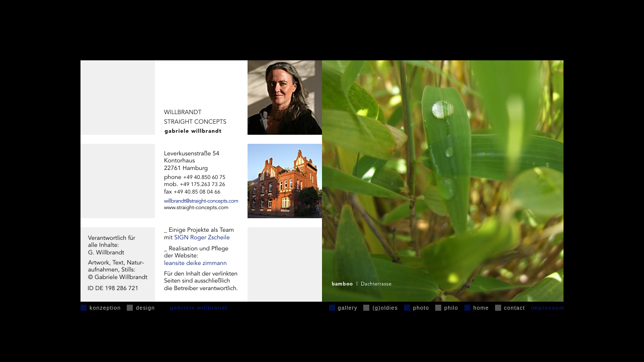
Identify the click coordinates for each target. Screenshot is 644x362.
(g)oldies (385, 308)
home (481, 308)
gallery (348, 308)
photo (421, 308)
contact (515, 308)
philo (451, 308)
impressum (548, 308)
